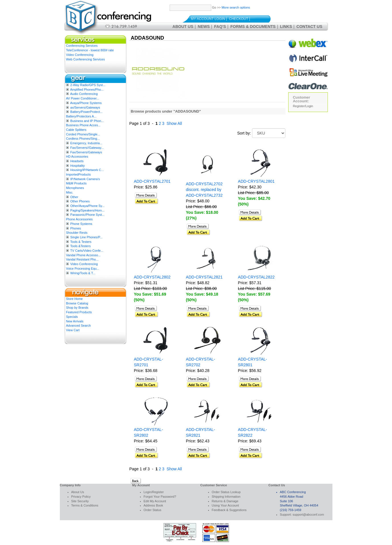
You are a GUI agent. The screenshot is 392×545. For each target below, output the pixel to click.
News (204, 27)
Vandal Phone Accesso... (84, 255)
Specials (72, 317)
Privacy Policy (81, 497)
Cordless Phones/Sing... (83, 139)
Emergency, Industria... (86, 143)
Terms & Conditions (85, 505)
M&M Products (76, 183)
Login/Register (154, 492)
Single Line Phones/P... (87, 237)
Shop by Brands (77, 308)
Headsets (77, 161)
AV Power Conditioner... (83, 98)
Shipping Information (226, 497)
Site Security (80, 501)
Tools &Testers (80, 246)
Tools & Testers (81, 242)
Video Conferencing (80, 55)
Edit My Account (155, 501)
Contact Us (309, 27)
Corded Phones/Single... (83, 134)
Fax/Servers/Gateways (86, 152)
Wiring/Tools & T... (83, 273)
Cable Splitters (76, 130)
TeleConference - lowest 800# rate (90, 50)
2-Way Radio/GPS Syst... (88, 85)
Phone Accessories (80, 219)
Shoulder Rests (77, 233)
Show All (174, 123)
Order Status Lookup (226, 492)
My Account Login (208, 19)
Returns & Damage (225, 501)
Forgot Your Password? (160, 497)
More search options (236, 7)
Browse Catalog (77, 303)
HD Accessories (77, 156)
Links (286, 27)
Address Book (153, 505)
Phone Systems (81, 224)
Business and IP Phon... (87, 121)
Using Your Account (225, 505)
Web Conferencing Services (86, 59)
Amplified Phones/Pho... (87, 90)
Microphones (75, 188)
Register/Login (303, 106)
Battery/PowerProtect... (87, 112)
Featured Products (79, 312)
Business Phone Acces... (83, 125)
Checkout (238, 19)
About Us (183, 27)
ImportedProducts (79, 174)
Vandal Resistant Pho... (82, 259)
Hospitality (78, 166)
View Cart (73, 330)
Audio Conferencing (84, 94)
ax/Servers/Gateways (85, 107)
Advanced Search (79, 326)
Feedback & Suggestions (229, 510)
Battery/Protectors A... (81, 116)
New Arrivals (75, 321)
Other (74, 197)
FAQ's (220, 27)
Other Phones (80, 201)
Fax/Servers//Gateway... (87, 148)
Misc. (70, 192)
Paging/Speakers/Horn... (88, 210)
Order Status (153, 510)
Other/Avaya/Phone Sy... (88, 206)
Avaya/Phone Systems (86, 103)
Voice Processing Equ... (83, 269)
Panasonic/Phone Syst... (88, 215)
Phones (76, 228)
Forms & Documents (253, 27)
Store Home (75, 299)
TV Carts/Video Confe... (87, 251)
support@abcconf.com (308, 515)
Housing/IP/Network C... (87, 170)
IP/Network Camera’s (85, 179)
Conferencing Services (82, 46)
